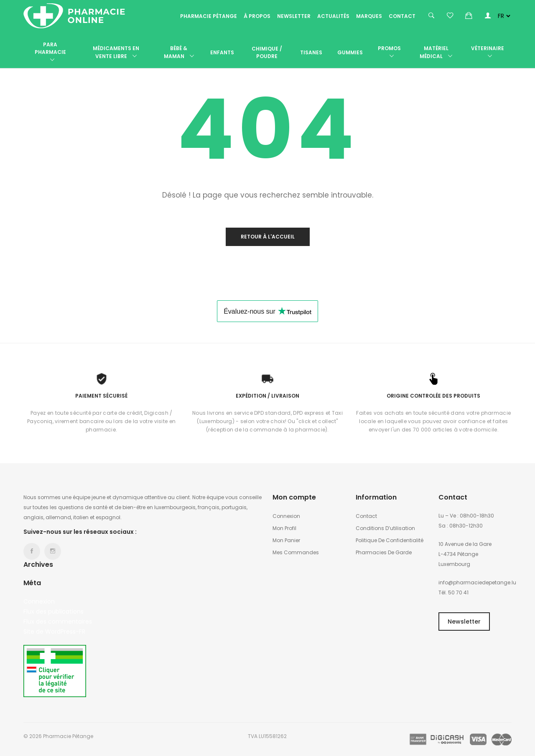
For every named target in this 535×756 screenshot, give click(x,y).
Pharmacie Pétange (209, 16)
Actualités (333, 16)
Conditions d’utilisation (385, 528)
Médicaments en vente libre (116, 52)
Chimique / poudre (267, 52)
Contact (402, 16)
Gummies (350, 52)
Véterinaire (488, 52)
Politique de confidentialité (390, 540)
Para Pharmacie (50, 52)
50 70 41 (458, 592)
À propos (257, 16)
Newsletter (294, 16)
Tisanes (311, 52)
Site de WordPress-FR (54, 632)
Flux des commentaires (58, 622)
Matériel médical (436, 52)
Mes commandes (296, 552)
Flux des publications (53, 611)
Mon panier (286, 540)
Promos (389, 52)
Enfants (222, 52)
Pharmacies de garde (384, 552)
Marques (369, 16)
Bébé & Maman (179, 52)
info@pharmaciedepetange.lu (477, 582)
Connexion (39, 601)
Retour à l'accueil (268, 237)
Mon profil (284, 528)
